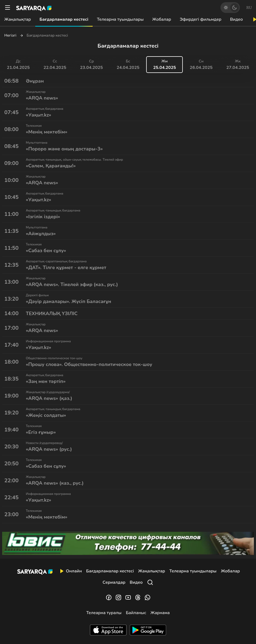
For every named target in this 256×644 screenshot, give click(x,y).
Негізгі (10, 36)
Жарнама (160, 613)
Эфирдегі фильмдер (201, 19)
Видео (236, 19)
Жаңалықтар (18, 19)
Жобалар (162, 19)
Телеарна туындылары (120, 19)
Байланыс (136, 613)
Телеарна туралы (104, 613)
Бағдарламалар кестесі (64, 19)
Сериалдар (114, 582)
